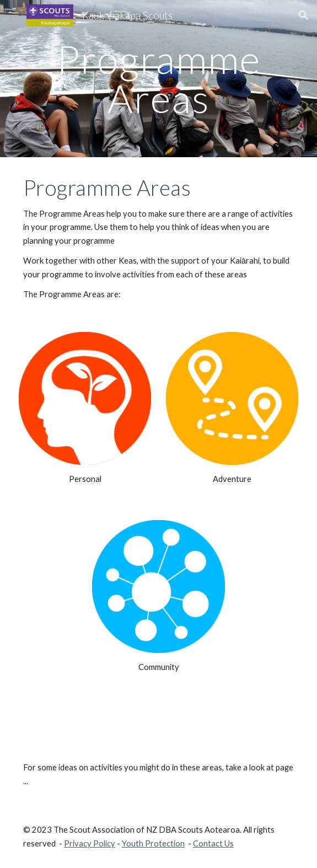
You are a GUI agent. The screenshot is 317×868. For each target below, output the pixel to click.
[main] (158, 79)
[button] (13, 15)
